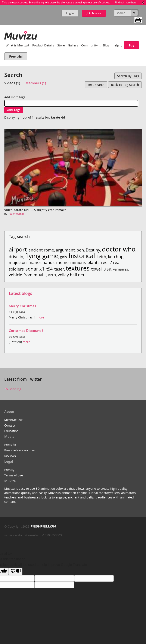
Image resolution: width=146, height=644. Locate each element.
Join (94, 13)
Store (61, 45)
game (50, 256)
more (40, 317)
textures (78, 268)
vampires (121, 269)
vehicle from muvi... (28, 275)
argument (65, 250)
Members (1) (36, 83)
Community (89, 45)
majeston (18, 262)
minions (78, 262)
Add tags (14, 110)
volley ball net (71, 275)
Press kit (10, 445)
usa (107, 269)
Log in (70, 13)
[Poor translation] (16, 571)
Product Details (43, 45)
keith (101, 257)
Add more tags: (15, 97)
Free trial (16, 56)
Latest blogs (20, 293)
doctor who (119, 249)
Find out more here (126, 3)
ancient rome (41, 250)
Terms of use (14, 475)
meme (62, 262)
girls (63, 257)
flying (33, 256)
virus (52, 275)
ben (80, 250)
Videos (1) (12, 83)
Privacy (9, 470)
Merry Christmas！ (24, 306)
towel (97, 269)
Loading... (14, 389)
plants (93, 262)
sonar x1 (35, 269)
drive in (16, 257)
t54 (49, 269)
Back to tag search (125, 85)
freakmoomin (16, 214)
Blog (106, 45)
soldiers (16, 269)
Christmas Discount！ (26, 331)
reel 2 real (111, 262)
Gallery (73, 45)
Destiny (93, 250)
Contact (10, 425)
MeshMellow (13, 420)
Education (11, 431)
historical (82, 256)
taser (59, 269)
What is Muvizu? (17, 45)
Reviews (10, 456)
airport (18, 249)
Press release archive (19, 450)
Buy (131, 45)
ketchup (116, 257)
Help (116, 45)
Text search (96, 85)
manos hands (41, 262)
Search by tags (128, 76)
